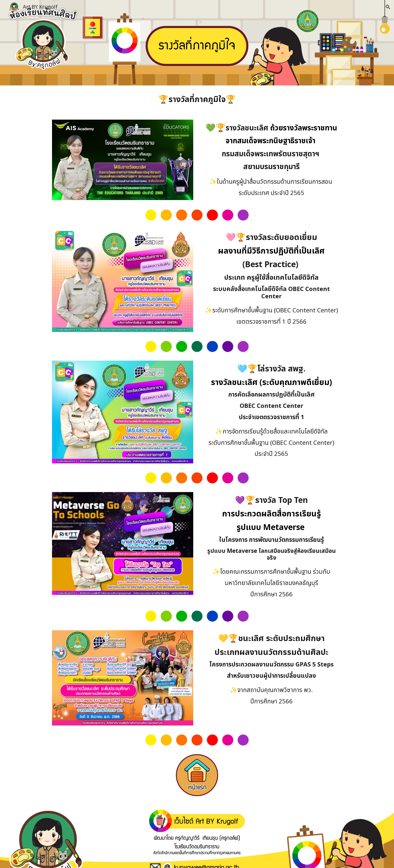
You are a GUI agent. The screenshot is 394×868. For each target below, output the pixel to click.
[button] (388, 7)
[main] (197, 100)
